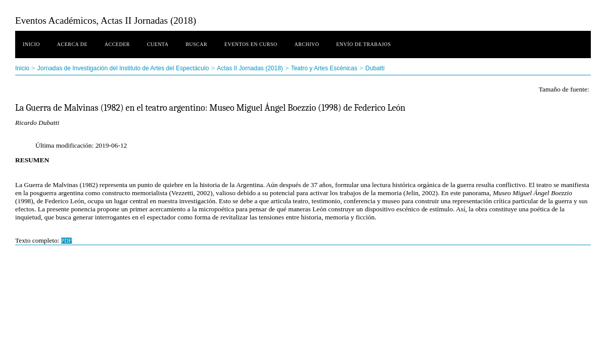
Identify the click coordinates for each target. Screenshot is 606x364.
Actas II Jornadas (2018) (250, 68)
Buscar (196, 44)
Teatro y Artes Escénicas (324, 68)
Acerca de (72, 44)
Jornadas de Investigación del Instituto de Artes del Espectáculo (123, 68)
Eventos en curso (251, 44)
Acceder (117, 44)
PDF (66, 241)
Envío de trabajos (363, 44)
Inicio (31, 44)
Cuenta (158, 44)
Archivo (307, 44)
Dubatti (375, 68)
